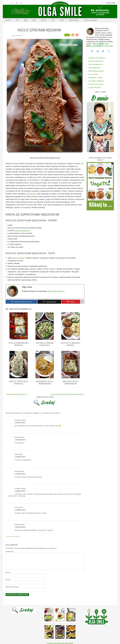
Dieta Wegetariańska (96, 71)
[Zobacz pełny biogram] (65, 291)
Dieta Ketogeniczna (96, 64)
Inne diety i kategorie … (97, 81)
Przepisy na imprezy (96, 84)
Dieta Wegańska (94, 68)
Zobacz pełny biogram (56, 291)
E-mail (8, 580)
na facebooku (31, 194)
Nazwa (8, 572)
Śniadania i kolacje (95, 78)
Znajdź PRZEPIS (95, 88)
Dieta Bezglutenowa (96, 61)
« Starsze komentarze (13, 536)
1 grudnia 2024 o (20, 422)
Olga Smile (19, 35)
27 (67, 35)
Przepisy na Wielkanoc (97, 58)
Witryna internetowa (12, 587)
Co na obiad (93, 74)
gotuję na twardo (18, 258)
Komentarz (10, 551)
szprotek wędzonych (22, 231)
